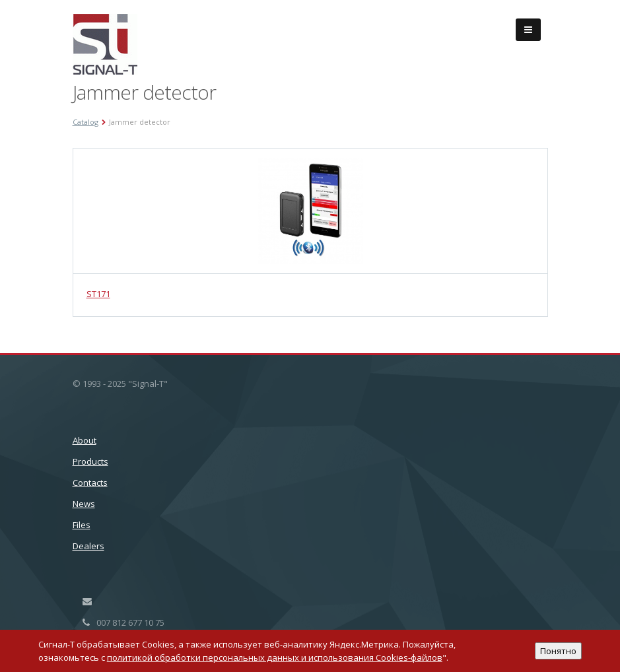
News (84, 504)
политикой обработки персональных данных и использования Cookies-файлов (275, 657)
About (85, 440)
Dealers (88, 546)
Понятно (558, 651)
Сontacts (90, 483)
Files (82, 525)
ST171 (98, 294)
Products (90, 461)
